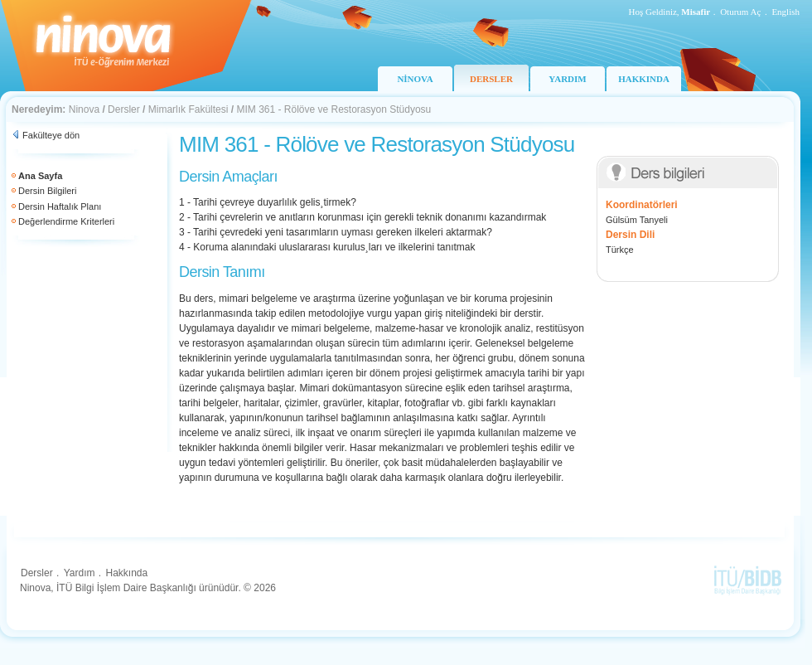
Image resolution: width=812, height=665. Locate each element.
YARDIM (567, 79)
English (785, 12)
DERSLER (491, 79)
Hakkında (126, 573)
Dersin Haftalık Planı (60, 206)
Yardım (80, 573)
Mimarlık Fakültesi (188, 109)
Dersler (124, 109)
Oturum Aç (740, 12)
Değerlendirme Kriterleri (66, 221)
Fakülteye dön (51, 135)
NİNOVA (415, 79)
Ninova (84, 109)
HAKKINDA (644, 79)
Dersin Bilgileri (47, 191)
